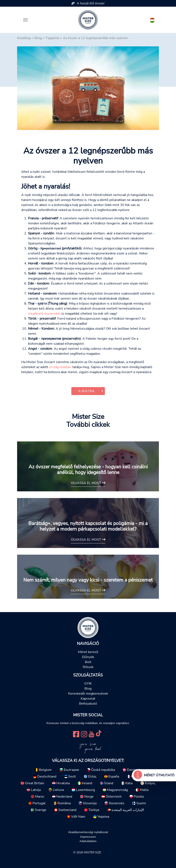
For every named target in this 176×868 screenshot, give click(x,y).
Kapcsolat (88, 699)
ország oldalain (60, 367)
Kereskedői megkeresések (88, 694)
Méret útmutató (159, 775)
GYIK (88, 684)
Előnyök (88, 657)
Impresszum (88, 837)
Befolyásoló (88, 704)
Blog (38, 38)
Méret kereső (88, 652)
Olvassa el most (88, 483)
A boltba (86, 391)
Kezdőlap (24, 38)
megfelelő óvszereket (44, 314)
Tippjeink (52, 38)
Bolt (88, 662)
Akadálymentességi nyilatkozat (88, 832)
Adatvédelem (88, 841)
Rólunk (88, 667)
